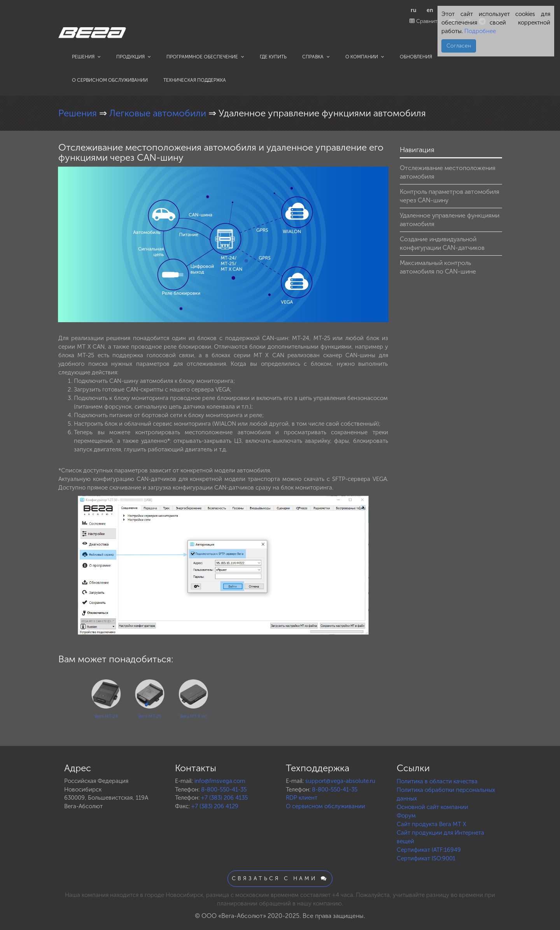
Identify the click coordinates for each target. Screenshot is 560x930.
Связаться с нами (280, 878)
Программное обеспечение (205, 57)
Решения (86, 57)
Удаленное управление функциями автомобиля (450, 220)
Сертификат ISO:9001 (426, 858)
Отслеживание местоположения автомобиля (448, 172)
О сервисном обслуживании (110, 80)
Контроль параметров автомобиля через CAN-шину (450, 196)
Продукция (134, 57)
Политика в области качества (437, 781)
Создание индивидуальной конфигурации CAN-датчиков (442, 243)
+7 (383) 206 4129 (215, 806)
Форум (406, 816)
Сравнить (425, 21)
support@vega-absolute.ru (340, 781)
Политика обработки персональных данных (446, 794)
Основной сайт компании (432, 807)
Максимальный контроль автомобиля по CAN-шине (438, 267)
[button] (381, 174)
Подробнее (479, 31)
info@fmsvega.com (220, 781)
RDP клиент (302, 798)
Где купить (273, 57)
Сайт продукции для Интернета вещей (440, 837)
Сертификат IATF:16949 (429, 850)
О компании (365, 57)
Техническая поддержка (195, 80)
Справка (316, 57)
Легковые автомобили (159, 113)
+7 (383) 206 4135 (224, 798)
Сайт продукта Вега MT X (431, 824)
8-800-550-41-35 (224, 790)
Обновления (416, 57)
